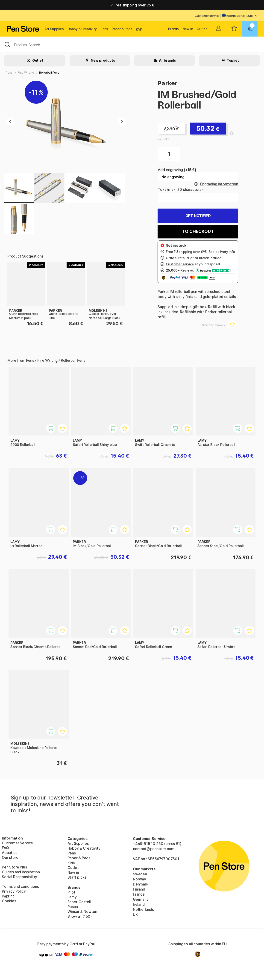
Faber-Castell (79, 902)
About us (10, 853)
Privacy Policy (14, 891)
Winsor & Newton (82, 911)
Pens (104, 29)
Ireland (139, 904)
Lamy (72, 897)
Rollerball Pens (49, 73)
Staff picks (77, 877)
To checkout (198, 231)
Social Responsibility (19, 877)
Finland (139, 889)
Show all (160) (80, 916)
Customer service (207, 16)
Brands (173, 29)
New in (188, 29)
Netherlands (143, 909)
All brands (167, 60)
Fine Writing (26, 73)
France (139, 894)
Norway (139, 879)
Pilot (71, 892)
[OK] (132, 44)
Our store (10, 857)
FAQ (5, 848)
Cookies (9, 901)
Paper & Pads (122, 29)
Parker (167, 83)
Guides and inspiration (21, 872)
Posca (73, 907)
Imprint (8, 896)
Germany (141, 899)
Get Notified (198, 216)
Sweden (140, 874)
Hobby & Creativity (82, 29)
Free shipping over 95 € (132, 5)
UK (135, 914)
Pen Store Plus (14, 867)
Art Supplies (54, 29)
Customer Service (17, 843)
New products (103, 60)
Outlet (202, 29)
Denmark (141, 884)
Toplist (232, 60)
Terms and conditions (20, 886)
